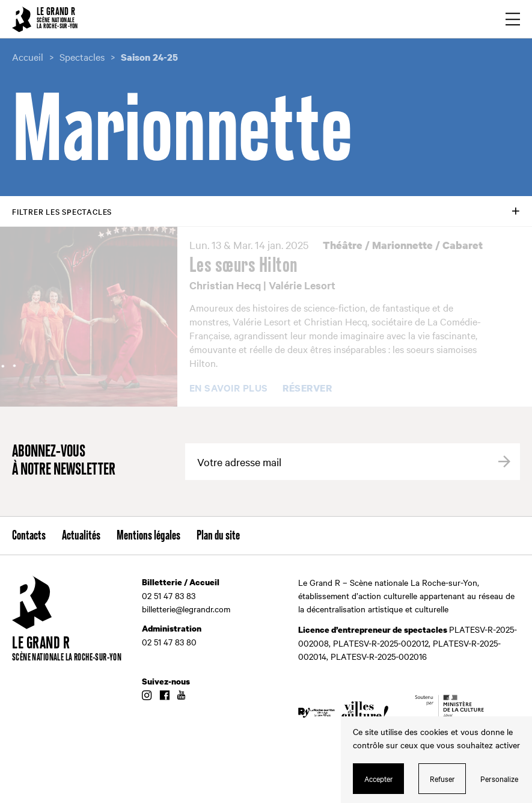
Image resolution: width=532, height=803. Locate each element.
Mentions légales (148, 536)
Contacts (29, 536)
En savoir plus (229, 388)
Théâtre (343, 245)
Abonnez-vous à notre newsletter (64, 461)
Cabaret (463, 245)
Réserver (307, 389)
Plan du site (218, 536)
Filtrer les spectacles (62, 211)
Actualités (81, 536)
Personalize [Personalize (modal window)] (499, 778)
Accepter (379, 778)
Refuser (442, 778)
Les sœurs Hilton (243, 266)
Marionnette (402, 245)
